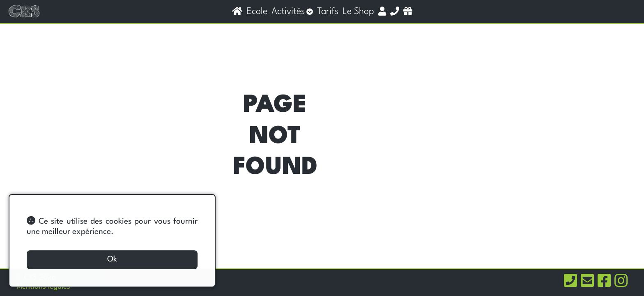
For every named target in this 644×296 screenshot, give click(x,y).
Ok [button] (112, 259)
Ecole (257, 12)
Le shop (358, 12)
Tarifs (328, 12)
